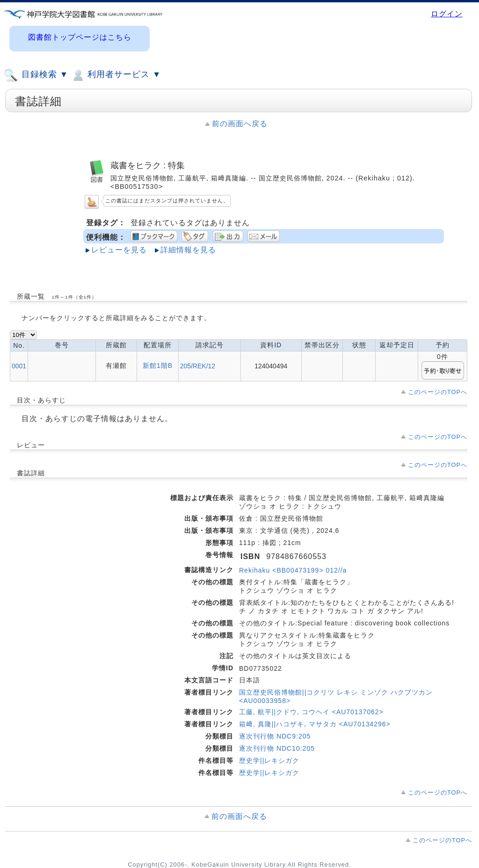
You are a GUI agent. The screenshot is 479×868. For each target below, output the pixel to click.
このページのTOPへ (438, 392)
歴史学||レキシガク (269, 760)
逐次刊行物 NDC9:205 (275, 736)
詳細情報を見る (188, 250)
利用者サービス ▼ (116, 75)
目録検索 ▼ (36, 75)
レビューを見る (119, 250)
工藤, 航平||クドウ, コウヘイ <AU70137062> (311, 712)
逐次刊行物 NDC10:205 (277, 748)
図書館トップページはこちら (80, 37)
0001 (19, 366)
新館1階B (158, 366)
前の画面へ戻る (240, 124)
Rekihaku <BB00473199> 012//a (293, 570)
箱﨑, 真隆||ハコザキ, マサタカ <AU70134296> (315, 724)
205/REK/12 (198, 366)
